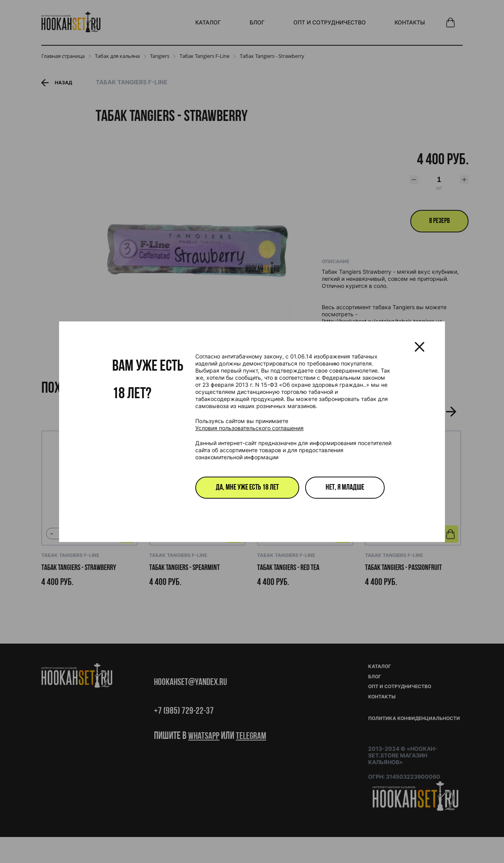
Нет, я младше (345, 488)
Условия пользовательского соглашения (249, 428)
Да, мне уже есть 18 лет (247, 488)
